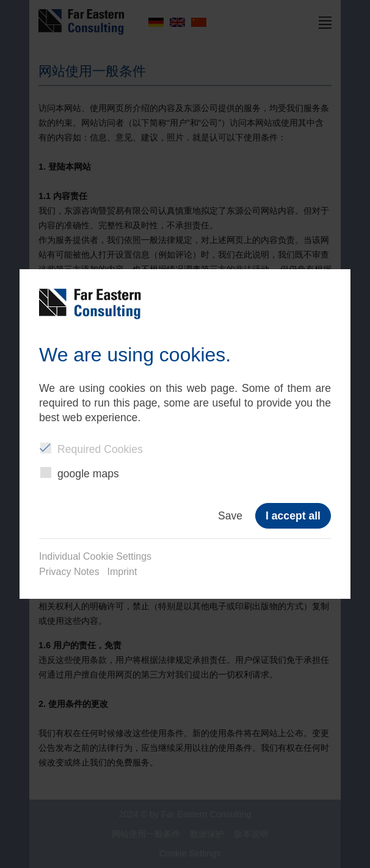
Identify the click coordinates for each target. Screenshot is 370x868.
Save (230, 516)
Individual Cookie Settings (95, 556)
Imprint (122, 572)
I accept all (293, 516)
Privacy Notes (69, 572)
